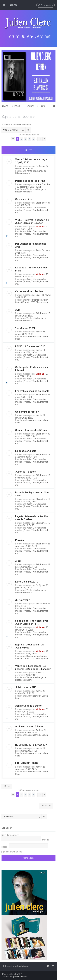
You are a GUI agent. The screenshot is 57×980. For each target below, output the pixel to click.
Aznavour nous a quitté (28, 705)
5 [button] (33, 139)
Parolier (20, 540)
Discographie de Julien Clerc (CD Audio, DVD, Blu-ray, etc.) (32, 301)
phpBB (17, 974)
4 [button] (29, 139)
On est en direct (24, 199)
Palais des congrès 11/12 (30, 180)
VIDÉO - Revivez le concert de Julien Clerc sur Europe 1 (32, 221)
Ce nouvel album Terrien (29, 291)
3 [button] (25, 139)
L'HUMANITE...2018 (26, 763)
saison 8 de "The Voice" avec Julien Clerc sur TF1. (32, 622)
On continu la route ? (27, 411)
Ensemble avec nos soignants (32, 391)
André (39, 730)
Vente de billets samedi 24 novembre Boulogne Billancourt (33, 667)
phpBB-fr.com (20, 977)
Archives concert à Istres (29, 726)
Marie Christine (43, 184)
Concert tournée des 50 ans (31, 430)
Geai (38, 250)
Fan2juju (40, 166)
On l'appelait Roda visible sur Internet (32, 368)
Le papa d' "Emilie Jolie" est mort (31, 269)
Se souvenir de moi (13, 851)
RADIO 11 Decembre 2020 (30, 346)
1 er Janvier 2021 (25, 328)
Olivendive (41, 499)
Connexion (7, 828)
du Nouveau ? (23, 599)
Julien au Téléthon (26, 471)
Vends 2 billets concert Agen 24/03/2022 (32, 160)
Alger (18, 560)
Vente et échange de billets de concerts (31, 172)
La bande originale (26, 450)
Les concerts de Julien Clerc (31, 337)
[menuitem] (13, 5)
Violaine (40, 226)
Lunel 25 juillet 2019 (27, 581)
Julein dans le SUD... (27, 687)
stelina (39, 672)
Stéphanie (41, 202)
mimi (38, 331)
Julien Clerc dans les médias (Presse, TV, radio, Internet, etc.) (32, 210)
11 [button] (40, 139)
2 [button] (22, 139)
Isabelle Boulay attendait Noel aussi (32, 493)
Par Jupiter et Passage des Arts (31, 245)
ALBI (18, 309)
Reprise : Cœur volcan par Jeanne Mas (30, 646)
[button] (13, 139)
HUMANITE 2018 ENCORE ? (31, 744)
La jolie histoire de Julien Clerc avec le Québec (33, 517)
